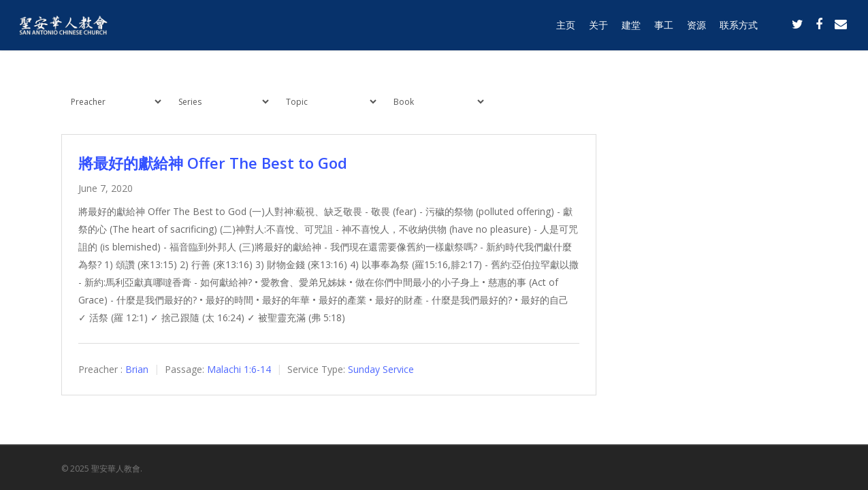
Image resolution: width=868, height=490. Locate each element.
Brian (137, 369)
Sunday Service (381, 369)
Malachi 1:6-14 (239, 369)
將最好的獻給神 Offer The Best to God (213, 163)
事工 (664, 29)
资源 (696, 29)
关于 (598, 29)
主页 (566, 29)
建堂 (631, 29)
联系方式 (739, 29)
